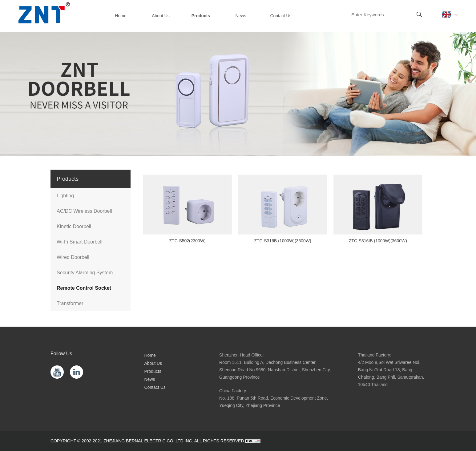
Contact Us (155, 387)
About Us (153, 363)
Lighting (65, 196)
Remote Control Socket (84, 288)
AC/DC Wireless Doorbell (84, 211)
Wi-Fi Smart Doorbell (79, 242)
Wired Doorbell (73, 257)
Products (153, 371)
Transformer (70, 303)
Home (150, 355)
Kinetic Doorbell (74, 226)
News (150, 379)
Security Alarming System (85, 273)
